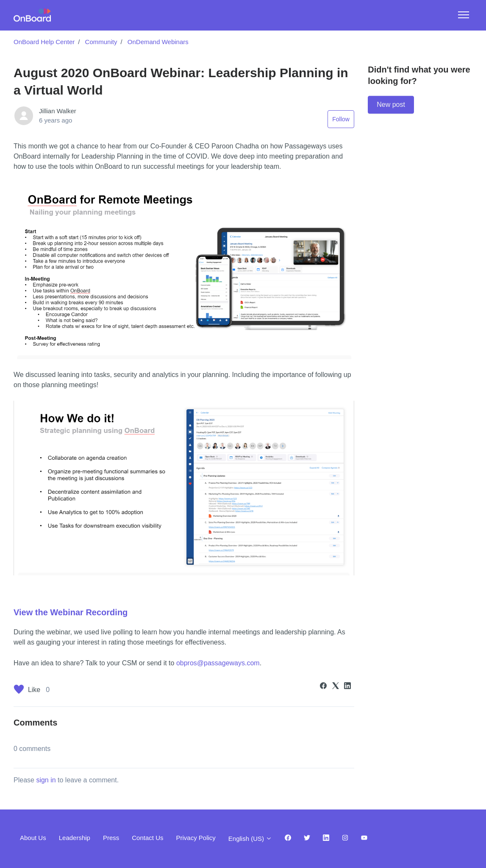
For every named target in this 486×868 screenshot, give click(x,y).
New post (391, 105)
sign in (46, 780)
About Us (33, 838)
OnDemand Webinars (158, 42)
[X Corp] (336, 687)
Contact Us (147, 838)
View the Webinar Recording (71, 612)
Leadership (75, 838)
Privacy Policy (196, 838)
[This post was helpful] (19, 691)
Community (101, 42)
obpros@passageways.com (218, 663)
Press (111, 838)
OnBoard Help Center (44, 42)
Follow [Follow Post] (341, 119)
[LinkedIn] (347, 687)
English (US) (250, 839)
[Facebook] (323, 687)
